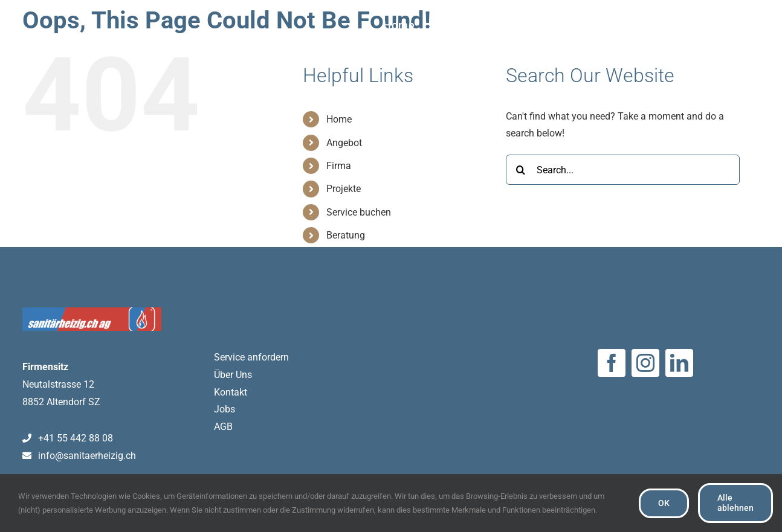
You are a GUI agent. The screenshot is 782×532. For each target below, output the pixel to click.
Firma (339, 166)
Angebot (344, 143)
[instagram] (645, 363)
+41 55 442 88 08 (68, 438)
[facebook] (612, 363)
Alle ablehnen (735, 503)
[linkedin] (679, 363)
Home (339, 119)
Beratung (346, 235)
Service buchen (359, 212)
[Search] (521, 170)
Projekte (344, 189)
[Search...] (623, 170)
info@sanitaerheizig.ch (79, 456)
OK (664, 503)
